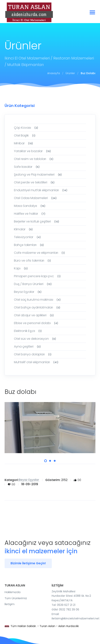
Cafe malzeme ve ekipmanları (40, 253)
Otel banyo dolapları (33, 354)
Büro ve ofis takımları (33, 261)
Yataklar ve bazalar (33, 151)
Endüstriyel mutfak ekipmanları (41, 190)
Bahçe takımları (29, 245)
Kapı (21, 268)
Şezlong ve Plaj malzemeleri (38, 175)
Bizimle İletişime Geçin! (28, 563)
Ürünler (70, 73)
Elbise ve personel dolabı (37, 323)
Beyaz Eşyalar (28, 292)
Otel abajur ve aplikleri (34, 315)
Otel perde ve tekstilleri (35, 182)
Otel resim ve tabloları (34, 159)
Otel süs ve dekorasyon (36, 339)
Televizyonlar (28, 237)
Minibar (24, 143)
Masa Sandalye (30, 206)
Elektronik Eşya (28, 331)
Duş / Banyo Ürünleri (33, 284)
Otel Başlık (25, 135)
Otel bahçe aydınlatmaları (38, 307)
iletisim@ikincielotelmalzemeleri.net (76, 618)
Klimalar (24, 229)
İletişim (10, 604)
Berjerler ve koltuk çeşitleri (37, 221)
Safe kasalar (27, 167)
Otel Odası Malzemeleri (36, 198)
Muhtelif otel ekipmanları (37, 362)
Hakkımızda (13, 592)
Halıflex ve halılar (30, 214)
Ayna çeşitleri (28, 346)
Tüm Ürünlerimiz (16, 598)
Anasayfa (54, 73)
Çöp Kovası (27, 128)
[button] (45, 461)
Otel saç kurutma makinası (38, 300)
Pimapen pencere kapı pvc (38, 276)
